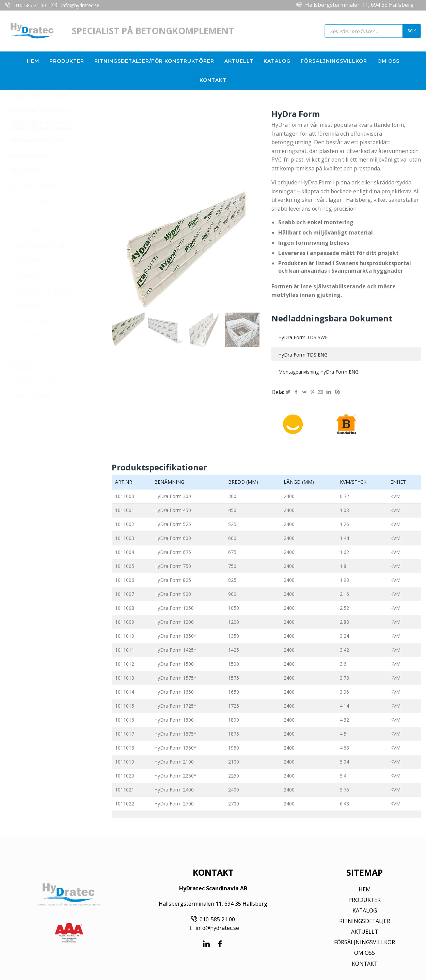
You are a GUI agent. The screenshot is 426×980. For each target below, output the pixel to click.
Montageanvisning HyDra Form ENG (318, 372)
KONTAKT (365, 964)
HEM (365, 889)
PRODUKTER (365, 900)
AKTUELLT (365, 932)
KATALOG (365, 910)
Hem (33, 61)
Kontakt (213, 80)
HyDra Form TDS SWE (303, 337)
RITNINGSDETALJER (365, 921)
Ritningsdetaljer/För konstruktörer (154, 61)
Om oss (388, 61)
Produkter (67, 61)
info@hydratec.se (80, 5)
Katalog (277, 61)
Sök (412, 31)
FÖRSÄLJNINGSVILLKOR (365, 942)
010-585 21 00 (30, 5)
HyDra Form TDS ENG (303, 355)
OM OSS (365, 953)
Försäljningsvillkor (334, 61)
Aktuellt (239, 61)
